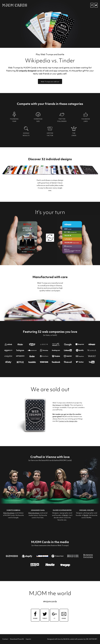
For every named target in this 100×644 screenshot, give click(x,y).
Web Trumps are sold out (50, 82)
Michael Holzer (87, 510)
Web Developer (9, 513)
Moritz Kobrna (13, 510)
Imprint (28, 639)
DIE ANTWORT (92, 639)
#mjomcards (50, 601)
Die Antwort (57, 405)
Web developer (34, 513)
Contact (5, 639)
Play (50, 238)
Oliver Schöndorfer (62, 510)
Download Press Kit (17, 639)
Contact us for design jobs (68, 421)
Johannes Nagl (38, 510)
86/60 (67, 405)
